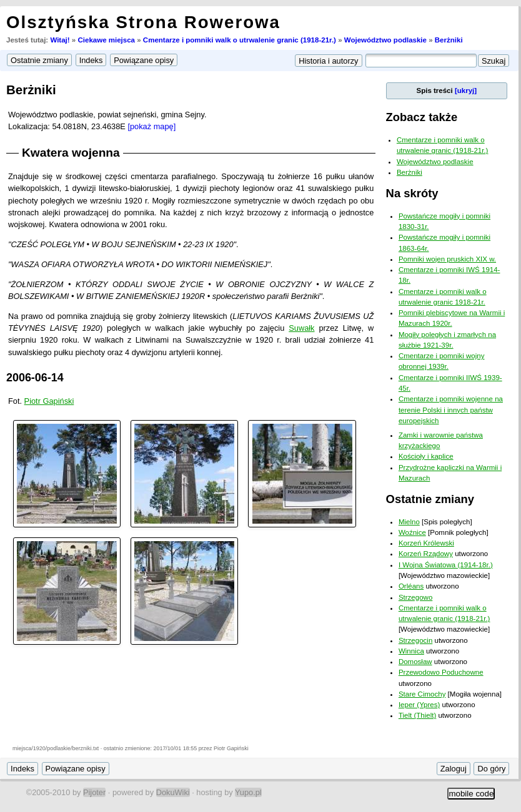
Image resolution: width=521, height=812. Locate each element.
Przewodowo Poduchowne (441, 672)
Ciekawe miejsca (106, 40)
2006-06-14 (35, 378)
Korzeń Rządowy (426, 554)
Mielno (409, 522)
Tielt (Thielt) (417, 715)
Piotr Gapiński (49, 401)
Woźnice (412, 532)
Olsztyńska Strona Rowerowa (143, 22)
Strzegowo (415, 597)
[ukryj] (466, 90)
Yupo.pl (248, 792)
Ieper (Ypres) (419, 705)
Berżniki (449, 40)
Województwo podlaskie (385, 40)
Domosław (415, 662)
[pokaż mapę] (151, 126)
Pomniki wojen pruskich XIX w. (447, 259)
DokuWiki (173, 792)
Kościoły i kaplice (426, 456)
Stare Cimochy (422, 694)
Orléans (411, 586)
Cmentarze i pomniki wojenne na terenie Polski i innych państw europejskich (451, 410)
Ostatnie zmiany (430, 499)
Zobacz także (422, 117)
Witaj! (60, 40)
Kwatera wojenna (71, 153)
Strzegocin (415, 640)
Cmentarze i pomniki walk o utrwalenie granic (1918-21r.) (240, 40)
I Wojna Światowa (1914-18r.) (446, 565)
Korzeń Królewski (426, 543)
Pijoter (94, 792)
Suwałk (301, 328)
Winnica (411, 651)
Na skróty (412, 193)
